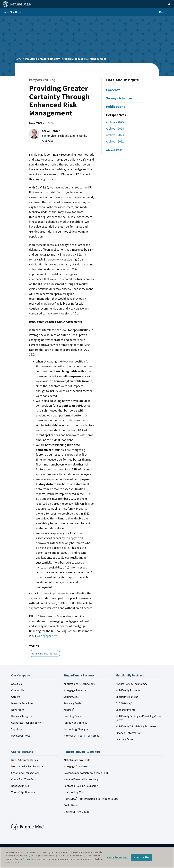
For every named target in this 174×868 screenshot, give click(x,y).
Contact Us (18, 690)
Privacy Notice (30, 859)
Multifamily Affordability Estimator (136, 726)
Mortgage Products (75, 690)
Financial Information (129, 733)
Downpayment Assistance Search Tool (86, 773)
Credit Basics (71, 805)
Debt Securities (20, 786)
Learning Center (73, 716)
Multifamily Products (128, 690)
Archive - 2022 (115, 141)
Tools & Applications (23, 792)
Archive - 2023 (115, 135)
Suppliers (17, 729)
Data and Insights (122, 81)
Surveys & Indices (119, 98)
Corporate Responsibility (26, 723)
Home (18, 59)
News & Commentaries (24, 760)
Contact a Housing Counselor (81, 786)
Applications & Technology (79, 684)
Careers (16, 697)
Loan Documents (126, 710)
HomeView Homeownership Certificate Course (91, 799)
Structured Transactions (25, 773)
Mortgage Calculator (76, 766)
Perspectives (116, 115)
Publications (116, 106)
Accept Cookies (141, 857)
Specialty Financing (127, 697)
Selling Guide (71, 697)
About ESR (114, 150)
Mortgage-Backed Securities (28, 766)
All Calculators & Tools (77, 760)
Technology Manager (76, 729)
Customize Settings (117, 857)
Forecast (113, 90)
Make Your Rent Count (76, 812)
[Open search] (165, 4)
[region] (87, 858)
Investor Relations (22, 703)
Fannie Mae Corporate (45, 653)
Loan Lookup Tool (74, 792)
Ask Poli (69, 710)
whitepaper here (47, 636)
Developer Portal (21, 736)
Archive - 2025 (115, 122)
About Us (16, 684)
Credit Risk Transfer (23, 779)
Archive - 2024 (115, 128)
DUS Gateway (124, 703)
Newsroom (18, 710)
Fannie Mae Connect (75, 723)
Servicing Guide (72, 703)
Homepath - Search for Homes (81, 736)
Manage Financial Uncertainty (81, 779)
